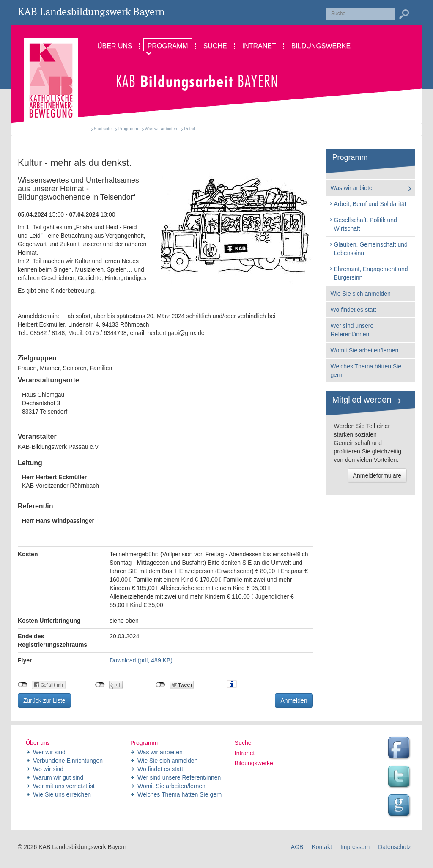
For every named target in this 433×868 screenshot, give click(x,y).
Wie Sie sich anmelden (361, 294)
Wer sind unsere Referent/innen (352, 330)
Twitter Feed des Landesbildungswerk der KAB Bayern (400, 777)
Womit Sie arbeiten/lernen (365, 350)
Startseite (103, 129)
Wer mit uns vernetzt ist (64, 786)
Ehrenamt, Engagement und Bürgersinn (369, 273)
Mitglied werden (362, 400)
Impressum (355, 847)
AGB (297, 847)
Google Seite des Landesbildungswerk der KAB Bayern (400, 806)
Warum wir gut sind (58, 777)
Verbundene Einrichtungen (68, 761)
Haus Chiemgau (165, 404)
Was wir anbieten (161, 129)
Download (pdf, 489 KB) (141, 660)
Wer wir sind (49, 752)
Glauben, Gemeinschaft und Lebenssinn (368, 249)
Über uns (38, 743)
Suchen (404, 14)
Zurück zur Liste (44, 700)
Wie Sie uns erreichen (62, 794)
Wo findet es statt (354, 310)
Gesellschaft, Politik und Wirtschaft (363, 224)
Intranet (245, 753)
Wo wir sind (48, 769)
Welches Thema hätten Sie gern (366, 371)
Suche (243, 743)
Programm (128, 129)
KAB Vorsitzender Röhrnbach (60, 481)
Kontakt (322, 847)
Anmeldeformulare (377, 475)
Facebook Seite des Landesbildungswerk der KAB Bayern (400, 749)
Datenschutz (395, 847)
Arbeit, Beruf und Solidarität (368, 204)
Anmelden (294, 700)
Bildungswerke (254, 763)
